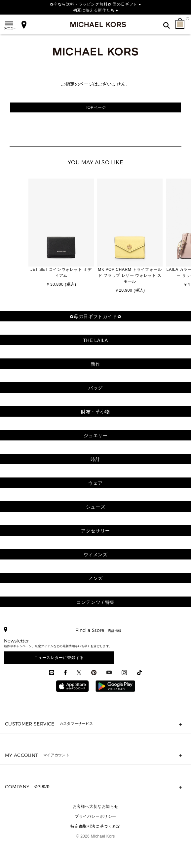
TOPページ (95, 107)
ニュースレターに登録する (59, 658)
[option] (61, 233)
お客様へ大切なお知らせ (96, 806)
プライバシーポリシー (95, 816)
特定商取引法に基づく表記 (95, 826)
